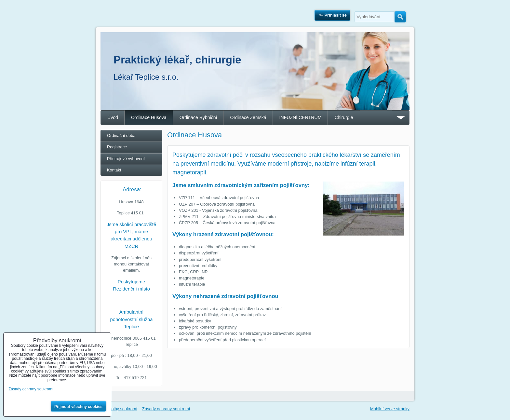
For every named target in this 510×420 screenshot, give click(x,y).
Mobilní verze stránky (390, 409)
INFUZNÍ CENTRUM (301, 117)
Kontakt (114, 170)
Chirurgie (344, 117)
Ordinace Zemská (248, 117)
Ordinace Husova (149, 117)
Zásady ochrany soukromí (166, 409)
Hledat (400, 17)
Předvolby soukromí (119, 409)
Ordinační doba (121, 135)
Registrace (117, 147)
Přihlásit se (336, 15)
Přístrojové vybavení (126, 159)
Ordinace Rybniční (198, 117)
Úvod (113, 117)
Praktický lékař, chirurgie (177, 60)
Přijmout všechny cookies (78, 407)
